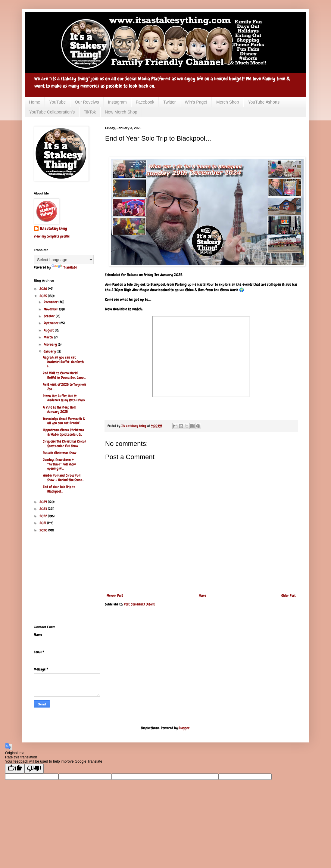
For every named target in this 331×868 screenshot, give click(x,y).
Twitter (169, 102)
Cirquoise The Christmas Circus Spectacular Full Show (64, 443)
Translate (64, 267)
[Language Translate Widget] (64, 260)
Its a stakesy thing (53, 229)
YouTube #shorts (264, 102)
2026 (44, 289)
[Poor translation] (34, 768)
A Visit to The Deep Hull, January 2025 (59, 409)
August (49, 330)
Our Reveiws (87, 102)
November (51, 309)
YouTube (57, 102)
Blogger (184, 728)
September (52, 323)
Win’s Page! (196, 102)
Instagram (117, 102)
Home (34, 102)
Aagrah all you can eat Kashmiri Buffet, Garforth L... (63, 362)
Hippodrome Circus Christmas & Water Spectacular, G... (63, 432)
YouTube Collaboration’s (52, 112)
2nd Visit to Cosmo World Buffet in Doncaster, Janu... (64, 375)
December (51, 302)
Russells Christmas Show (60, 453)
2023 (44, 509)
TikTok (90, 112)
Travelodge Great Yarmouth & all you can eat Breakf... (64, 421)
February (51, 344)
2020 (44, 530)
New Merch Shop (121, 112)
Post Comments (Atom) (139, 604)
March (49, 337)
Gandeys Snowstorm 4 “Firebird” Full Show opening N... (59, 464)
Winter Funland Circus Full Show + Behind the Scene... (63, 478)
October (50, 316)
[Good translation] (15, 768)
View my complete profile (52, 236)
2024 (44, 502)
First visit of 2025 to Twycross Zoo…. (64, 387)
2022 (44, 516)
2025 (44, 296)
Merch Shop (228, 102)
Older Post (289, 596)
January (50, 351)
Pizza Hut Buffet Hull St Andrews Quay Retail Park (64, 398)
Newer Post (115, 596)
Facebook (145, 102)
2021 (43, 523)
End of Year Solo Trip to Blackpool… (59, 489)
